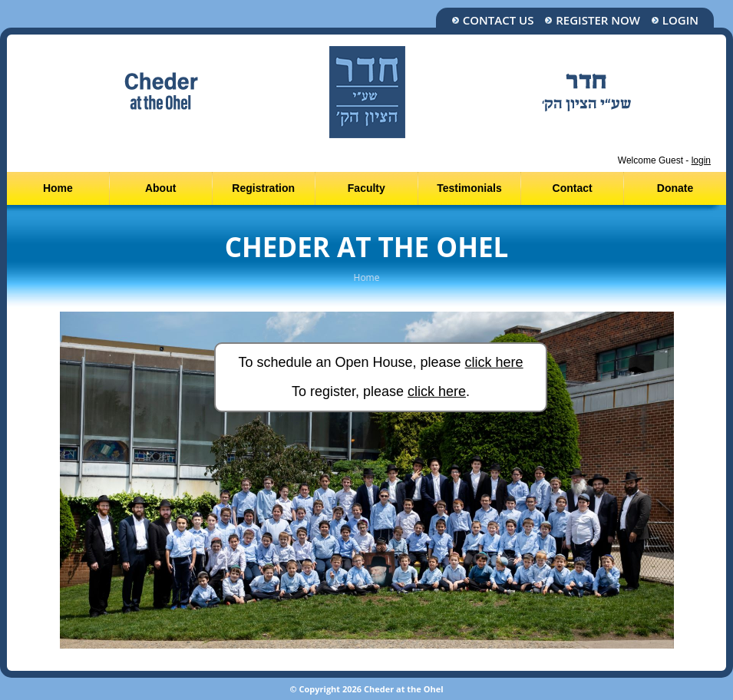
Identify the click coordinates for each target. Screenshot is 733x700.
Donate (675, 188)
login (701, 160)
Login (675, 20)
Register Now (592, 20)
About (160, 188)
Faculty (366, 188)
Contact (573, 188)
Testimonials (469, 188)
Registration (263, 188)
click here (494, 362)
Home (58, 188)
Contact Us (493, 20)
